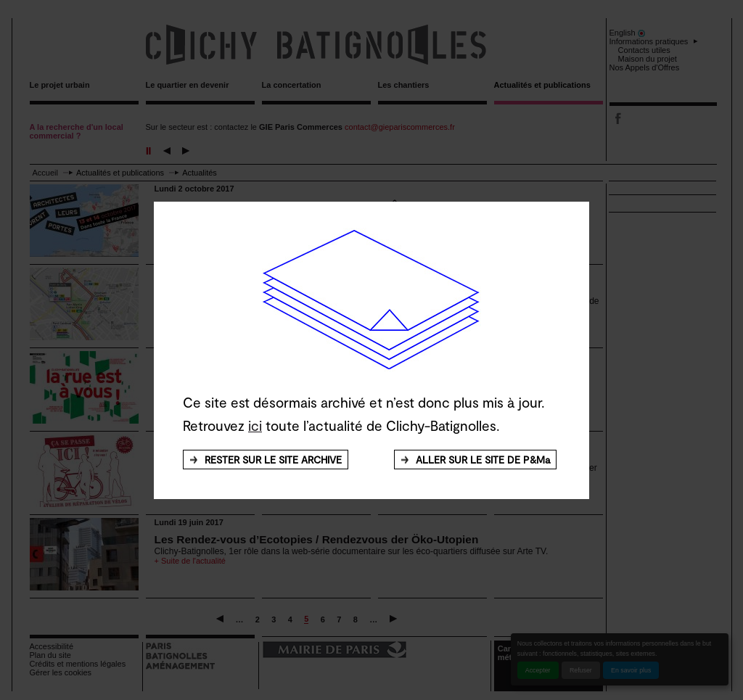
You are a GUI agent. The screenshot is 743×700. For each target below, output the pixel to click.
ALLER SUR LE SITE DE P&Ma (483, 460)
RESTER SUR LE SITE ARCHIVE (273, 460)
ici (255, 425)
